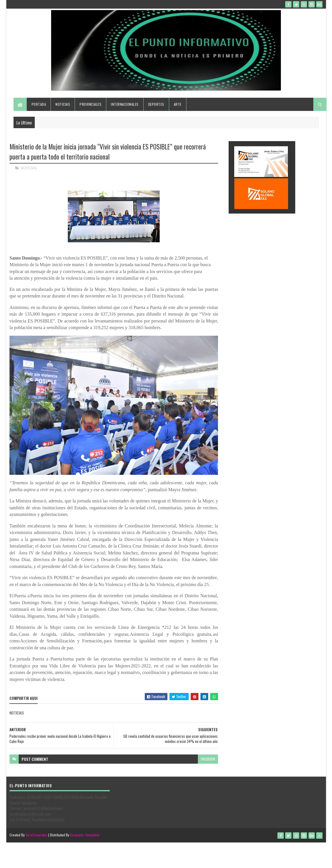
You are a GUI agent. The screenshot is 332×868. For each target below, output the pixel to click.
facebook (208, 759)
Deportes (156, 104)
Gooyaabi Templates (85, 835)
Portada (39, 104)
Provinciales (90, 104)
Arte (178, 104)
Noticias (63, 104)
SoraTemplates (36, 835)
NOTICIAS (29, 168)
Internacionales (125, 104)
